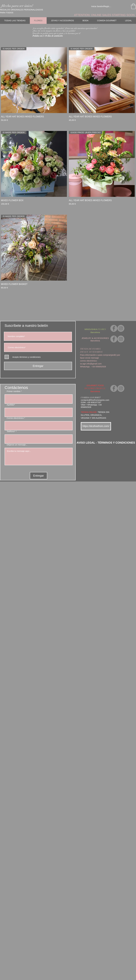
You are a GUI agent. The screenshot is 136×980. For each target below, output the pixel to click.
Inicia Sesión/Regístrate (101, 6)
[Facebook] (114, 328)
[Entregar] (38, 366)
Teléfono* (11, 431)
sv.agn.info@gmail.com (91, 364)
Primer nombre (14, 391)
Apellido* (11, 405)
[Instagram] (121, 328)
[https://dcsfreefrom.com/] (96, 426)
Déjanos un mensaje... (17, 445)
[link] (133, 6)
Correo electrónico (15, 418)
